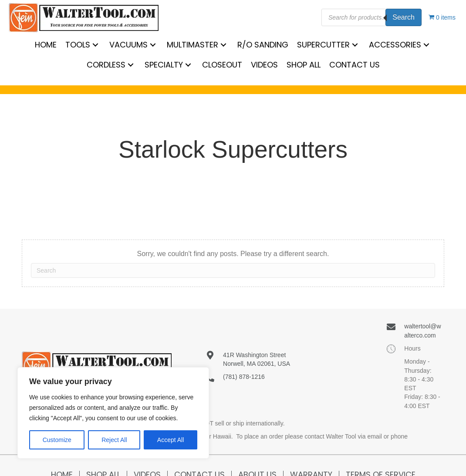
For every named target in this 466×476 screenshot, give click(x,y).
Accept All (171, 440)
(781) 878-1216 (244, 377)
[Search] (233, 270)
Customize (57, 440)
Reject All (114, 440)
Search (404, 17)
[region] (113, 413)
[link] (46, 45)
